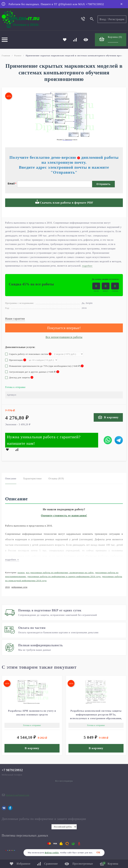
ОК (98, 853)
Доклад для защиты (19, 377)
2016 (7, 587)
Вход (103, 19)
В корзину (108, 417)
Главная (6, 56)
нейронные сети (19, 587)
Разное (18, 56)
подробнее (12, 559)
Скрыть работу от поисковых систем (28, 354)
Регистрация (116, 19)
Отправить (103, 184)
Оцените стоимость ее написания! (64, 516)
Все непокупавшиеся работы (64, 337)
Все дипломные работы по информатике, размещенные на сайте (60, 572)
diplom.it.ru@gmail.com (18, 795)
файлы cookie (52, 853)
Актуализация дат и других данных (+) (32, 372)
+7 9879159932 (12, 770)
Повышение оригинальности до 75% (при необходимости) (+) (44, 366)
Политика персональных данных (25, 835)
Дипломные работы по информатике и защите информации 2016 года (64, 576)
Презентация (16, 360)
